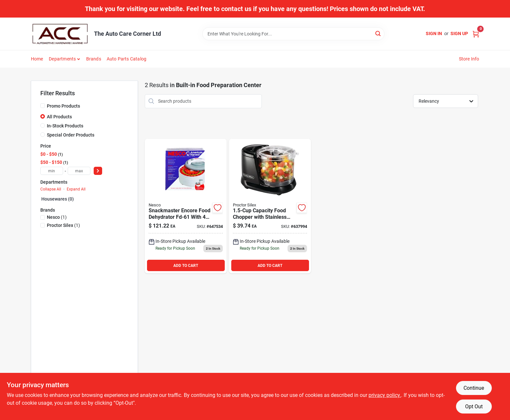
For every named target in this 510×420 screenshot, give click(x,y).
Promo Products (63, 106)
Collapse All (51, 189)
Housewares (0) (58, 199)
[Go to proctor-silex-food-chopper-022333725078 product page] (270, 206)
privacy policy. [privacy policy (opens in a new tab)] (385, 395)
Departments (62, 59)
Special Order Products (71, 135)
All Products (59, 117)
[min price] (52, 171)
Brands (94, 59)
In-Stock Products (65, 126)
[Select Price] (98, 171)
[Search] (378, 33)
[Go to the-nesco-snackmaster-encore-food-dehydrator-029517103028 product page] (186, 206)
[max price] (79, 171)
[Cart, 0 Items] (476, 34)
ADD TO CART (186, 266)
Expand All (76, 189)
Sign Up (459, 33)
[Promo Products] (43, 106)
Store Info (469, 59)
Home (37, 59)
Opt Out (474, 407)
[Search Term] (293, 34)
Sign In (434, 33)
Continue (474, 388)
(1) (57, 217)
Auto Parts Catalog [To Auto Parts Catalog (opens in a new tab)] (127, 59)
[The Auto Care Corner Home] (60, 34)
